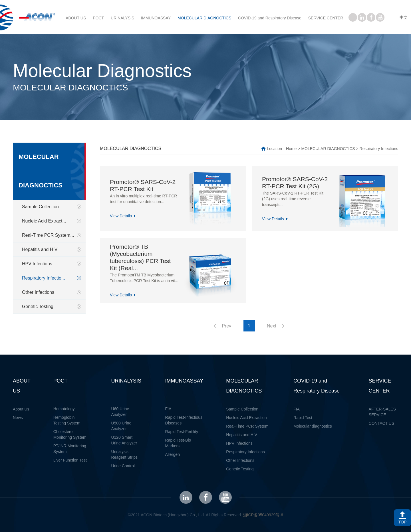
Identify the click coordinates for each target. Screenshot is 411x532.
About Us (21, 409)
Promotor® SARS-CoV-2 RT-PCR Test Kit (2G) (295, 183)
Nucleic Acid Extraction (246, 418)
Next (272, 326)
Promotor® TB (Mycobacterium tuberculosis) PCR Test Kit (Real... (140, 257)
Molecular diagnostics (313, 426)
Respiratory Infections (245, 452)
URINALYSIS (122, 18)
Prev (226, 326)
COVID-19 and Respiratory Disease (270, 18)
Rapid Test (303, 418)
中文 (404, 17)
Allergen (173, 454)
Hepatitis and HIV (40, 249)
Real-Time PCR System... (48, 235)
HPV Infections (37, 264)
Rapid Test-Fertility (182, 432)
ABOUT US (76, 18)
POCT (98, 18)
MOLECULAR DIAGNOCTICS (204, 18)
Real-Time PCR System (247, 426)
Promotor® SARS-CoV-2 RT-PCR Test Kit (143, 185)
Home (291, 149)
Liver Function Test (70, 460)
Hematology (64, 409)
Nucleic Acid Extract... (44, 221)
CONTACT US (382, 423)
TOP (403, 522)
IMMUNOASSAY (156, 18)
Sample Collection (40, 207)
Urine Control (123, 466)
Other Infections (38, 292)
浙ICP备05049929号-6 (263, 515)
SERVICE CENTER (326, 18)
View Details (121, 216)
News (18, 418)
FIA (168, 409)
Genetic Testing (38, 307)
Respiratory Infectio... (44, 278)
